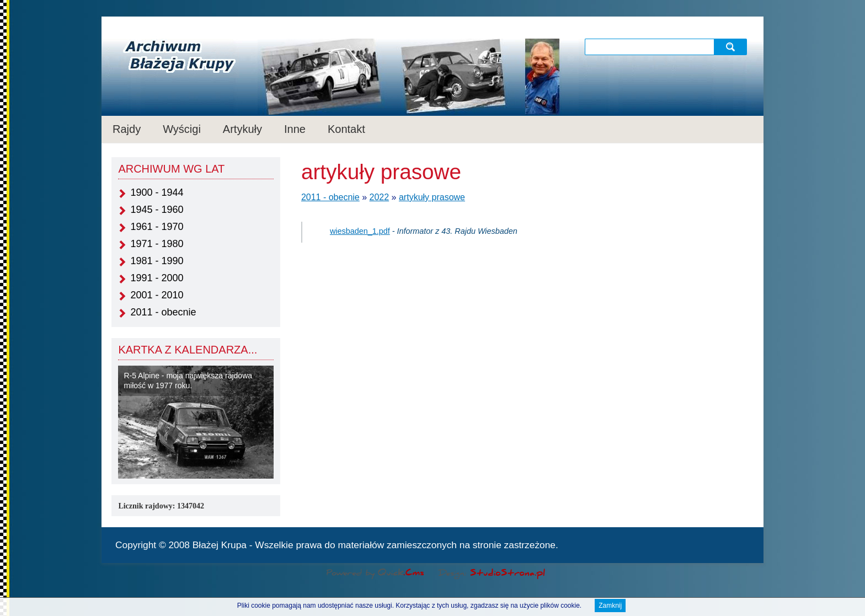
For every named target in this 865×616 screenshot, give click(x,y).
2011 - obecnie (163, 312)
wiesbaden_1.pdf (360, 231)
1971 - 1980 (157, 244)
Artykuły (242, 129)
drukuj (745, 544)
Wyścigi (182, 129)
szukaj (732, 47)
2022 (380, 197)
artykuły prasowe (432, 197)
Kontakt (346, 129)
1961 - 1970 (157, 227)
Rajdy (127, 129)
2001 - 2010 (157, 295)
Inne (295, 129)
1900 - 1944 (157, 192)
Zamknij (610, 606)
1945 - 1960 (157, 210)
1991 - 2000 (157, 278)
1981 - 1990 (157, 261)
